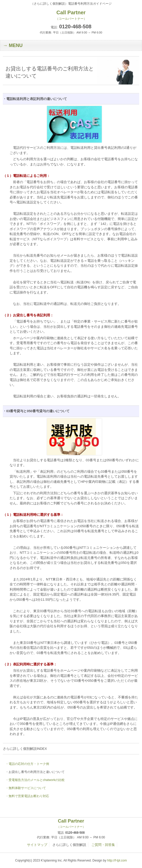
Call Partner (71, 824)
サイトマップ (37, 845)
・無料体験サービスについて (26, 788)
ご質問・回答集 (103, 845)
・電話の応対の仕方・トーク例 (27, 764)
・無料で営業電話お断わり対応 (27, 796)
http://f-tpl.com (117, 860)
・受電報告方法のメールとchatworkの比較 (35, 780)
